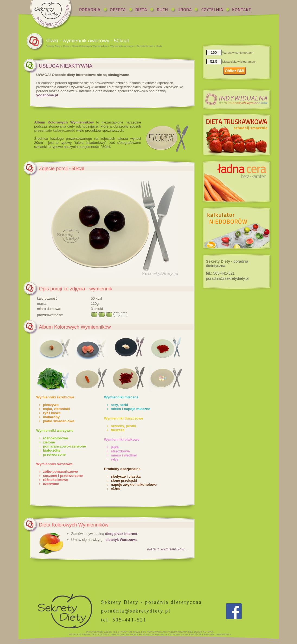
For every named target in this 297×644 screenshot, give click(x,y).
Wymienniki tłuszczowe (124, 418)
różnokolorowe (56, 438)
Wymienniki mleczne (121, 397)
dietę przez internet (121, 534)
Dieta (66, 46)
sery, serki (119, 405)
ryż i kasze (52, 413)
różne (116, 489)
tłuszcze (118, 430)
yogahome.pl (47, 95)
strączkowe (120, 451)
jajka (115, 447)
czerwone (51, 484)
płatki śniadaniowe (59, 421)
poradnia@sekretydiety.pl (227, 278)
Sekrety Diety (53, 46)
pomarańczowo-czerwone (65, 446)
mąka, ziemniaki (57, 409)
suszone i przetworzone (63, 476)
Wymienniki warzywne (55, 431)
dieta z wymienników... (167, 549)
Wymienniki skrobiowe (55, 397)
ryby (115, 459)
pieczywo (51, 405)
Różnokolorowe (145, 46)
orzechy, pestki (124, 426)
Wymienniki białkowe (122, 440)
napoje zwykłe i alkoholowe (134, 485)
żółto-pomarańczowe (61, 472)
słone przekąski (124, 480)
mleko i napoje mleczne (131, 409)
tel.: (221, 273)
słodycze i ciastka (126, 476)
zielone (49, 442)
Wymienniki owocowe (122, 46)
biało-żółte (52, 450)
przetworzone (55, 454)
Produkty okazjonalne (122, 469)
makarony (51, 417)
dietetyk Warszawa (121, 540)
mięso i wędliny (124, 455)
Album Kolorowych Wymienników (90, 46)
